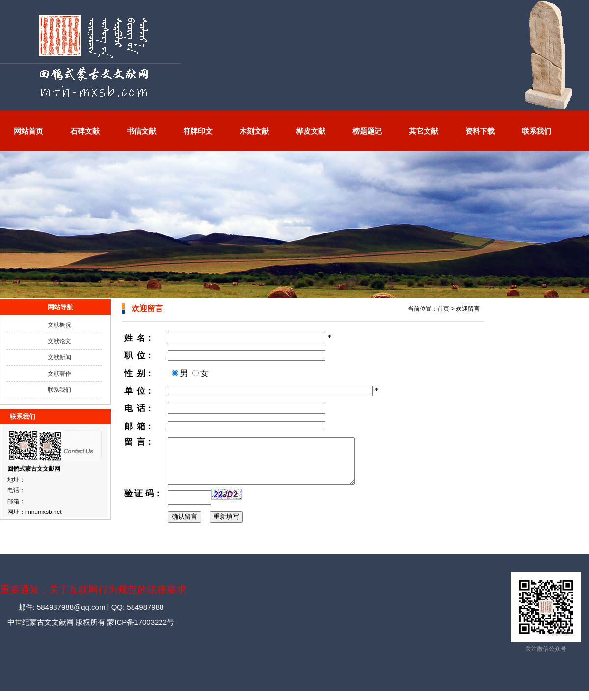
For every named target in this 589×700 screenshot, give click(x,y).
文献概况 (59, 325)
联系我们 (536, 131)
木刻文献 (254, 131)
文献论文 (59, 341)
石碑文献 (85, 131)
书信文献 (141, 131)
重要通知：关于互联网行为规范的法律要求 (93, 598)
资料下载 (480, 131)
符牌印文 (198, 131)
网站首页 (28, 131)
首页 (443, 309)
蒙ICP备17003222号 (140, 631)
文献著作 (59, 374)
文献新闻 (59, 357)
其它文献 (424, 131)
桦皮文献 (311, 131)
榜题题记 (367, 131)
